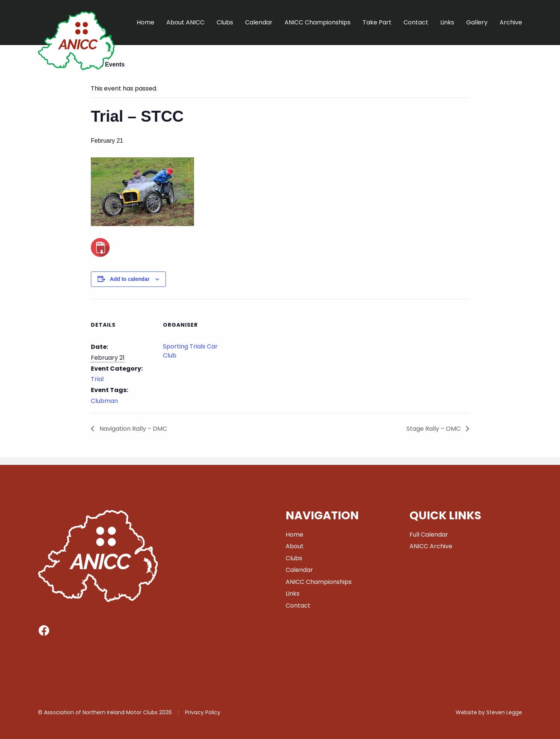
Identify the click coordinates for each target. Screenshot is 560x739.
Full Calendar (429, 535)
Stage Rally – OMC (434, 429)
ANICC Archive (431, 546)
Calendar (259, 22)
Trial (97, 379)
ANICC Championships (318, 22)
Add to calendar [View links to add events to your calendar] (130, 279)
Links (447, 22)
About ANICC (185, 22)
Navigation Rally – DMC (132, 429)
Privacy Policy (203, 712)
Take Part (377, 22)
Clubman (104, 401)
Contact (416, 22)
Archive (511, 22)
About (295, 546)
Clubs (225, 22)
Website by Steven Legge (489, 712)
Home (145, 22)
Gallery (477, 22)
